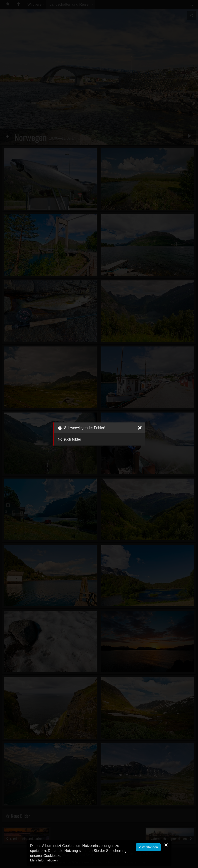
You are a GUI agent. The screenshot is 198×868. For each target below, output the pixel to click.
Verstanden (149, 847)
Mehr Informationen (44, 860)
